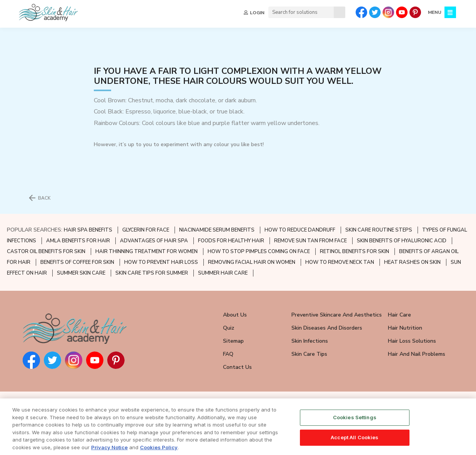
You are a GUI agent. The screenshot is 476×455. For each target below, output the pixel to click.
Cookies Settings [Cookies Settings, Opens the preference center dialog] (355, 425)
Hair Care (399, 315)
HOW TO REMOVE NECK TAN (340, 262)
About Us (235, 315)
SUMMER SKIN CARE (81, 273)
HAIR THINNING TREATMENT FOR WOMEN (146, 252)
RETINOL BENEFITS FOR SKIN (355, 252)
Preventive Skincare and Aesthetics (337, 315)
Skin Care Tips (309, 354)
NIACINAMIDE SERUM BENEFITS (217, 230)
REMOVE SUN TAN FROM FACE (310, 241)
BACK (44, 198)
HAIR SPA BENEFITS (88, 230)
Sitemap (233, 341)
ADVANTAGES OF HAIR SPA (154, 241)
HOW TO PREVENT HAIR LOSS (161, 262)
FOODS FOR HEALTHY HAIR (231, 241)
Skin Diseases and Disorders (327, 328)
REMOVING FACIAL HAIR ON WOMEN (252, 262)
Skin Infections (310, 341)
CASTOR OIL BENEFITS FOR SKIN (46, 252)
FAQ (228, 354)
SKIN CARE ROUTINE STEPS (379, 230)
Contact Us (237, 367)
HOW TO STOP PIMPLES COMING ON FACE (259, 252)
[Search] (340, 12)
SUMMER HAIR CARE (223, 273)
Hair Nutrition (405, 328)
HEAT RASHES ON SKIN (412, 262)
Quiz (229, 328)
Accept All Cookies (355, 445)
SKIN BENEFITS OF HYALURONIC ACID (402, 241)
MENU (435, 12)
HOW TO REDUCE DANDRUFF (300, 230)
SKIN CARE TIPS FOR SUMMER (152, 273)
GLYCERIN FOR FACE (146, 230)
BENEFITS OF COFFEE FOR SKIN (77, 262)
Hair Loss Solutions (412, 341)
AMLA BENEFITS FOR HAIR (78, 241)
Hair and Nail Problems (417, 354)
